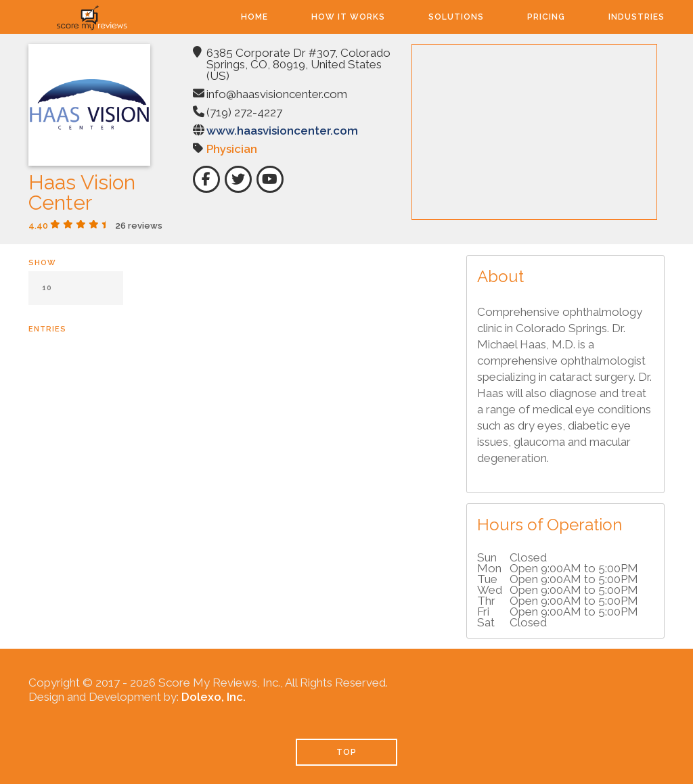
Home (254, 17)
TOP (346, 752)
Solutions (456, 17)
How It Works (348, 17)
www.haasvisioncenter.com (282, 131)
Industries (636, 17)
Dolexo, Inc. (214, 697)
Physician (232, 149)
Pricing (546, 17)
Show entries (76, 296)
